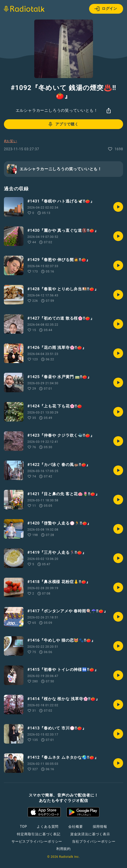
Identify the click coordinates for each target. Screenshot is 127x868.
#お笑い (11, 141)
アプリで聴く (63, 124)
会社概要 (75, 827)
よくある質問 (48, 827)
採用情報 (100, 827)
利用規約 (63, 849)
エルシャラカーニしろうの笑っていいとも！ (57, 110)
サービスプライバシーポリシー (37, 841)
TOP (23, 827)
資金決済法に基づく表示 (90, 834)
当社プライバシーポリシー (94, 841)
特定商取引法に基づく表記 (39, 834)
